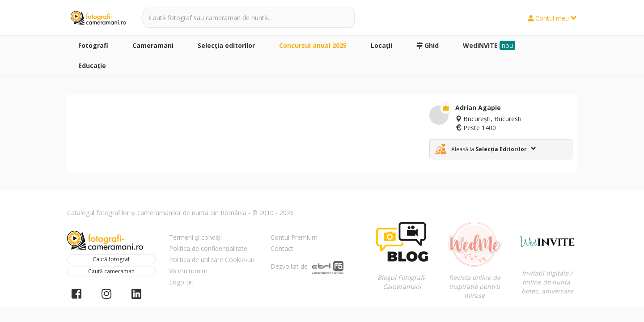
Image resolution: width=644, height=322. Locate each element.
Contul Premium (294, 237)
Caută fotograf (111, 259)
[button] (501, 149)
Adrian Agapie (478, 108)
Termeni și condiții (195, 237)
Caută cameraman (111, 271)
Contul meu (553, 18)
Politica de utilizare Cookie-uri (212, 260)
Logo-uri (181, 282)
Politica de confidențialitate (208, 248)
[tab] (501, 149)
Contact (282, 248)
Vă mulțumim (188, 271)
